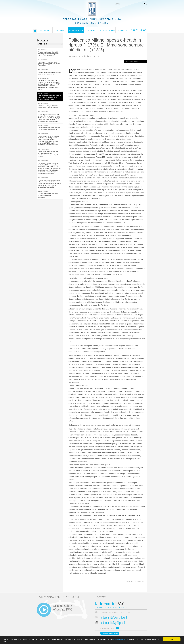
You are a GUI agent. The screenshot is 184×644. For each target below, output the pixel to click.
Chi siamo (45, 30)
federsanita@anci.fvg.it (114, 618)
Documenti (124, 30)
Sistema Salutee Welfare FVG (63, 608)
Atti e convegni (108, 30)
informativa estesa (121, 639)
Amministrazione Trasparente (139, 30)
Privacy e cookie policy (110, 633)
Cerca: (117, 4)
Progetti (60, 30)
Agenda (92, 30)
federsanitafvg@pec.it (113, 623)
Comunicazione (76, 30)
